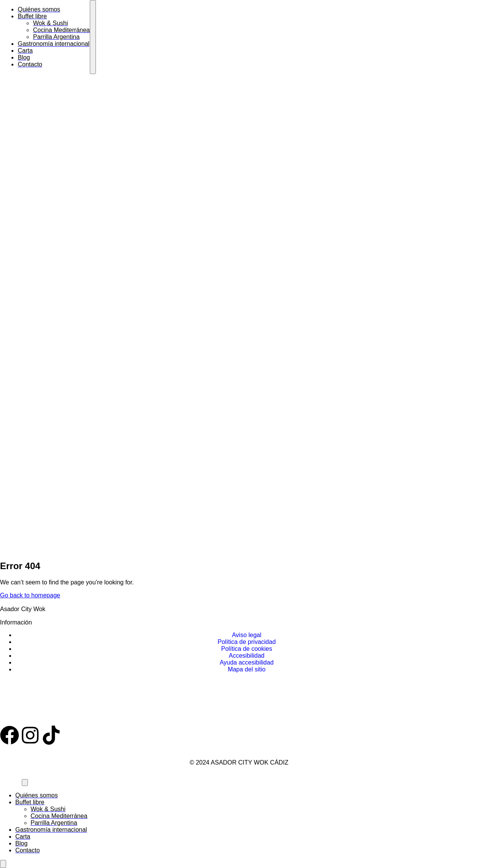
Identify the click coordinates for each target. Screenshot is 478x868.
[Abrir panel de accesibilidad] (3, 864)
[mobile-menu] (93, 37)
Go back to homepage (30, 595)
